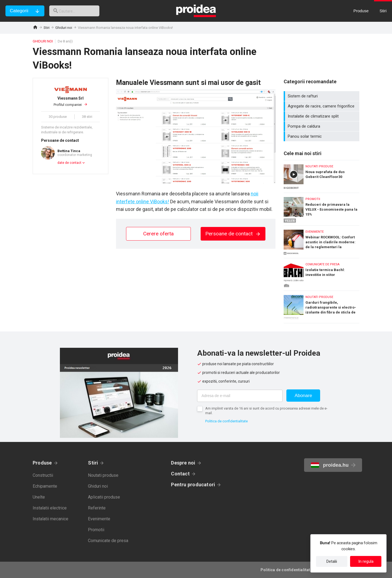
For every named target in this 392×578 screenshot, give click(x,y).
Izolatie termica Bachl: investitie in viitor (321, 273)
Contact (180, 474)
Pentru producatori (193, 485)
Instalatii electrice (50, 508)
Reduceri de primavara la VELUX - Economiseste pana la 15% (321, 208)
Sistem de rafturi (322, 96)
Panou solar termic (322, 136)
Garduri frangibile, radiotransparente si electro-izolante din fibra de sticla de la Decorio (321, 307)
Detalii (332, 561)
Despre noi (183, 463)
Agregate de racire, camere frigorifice (322, 106)
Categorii (19, 11)
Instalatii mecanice (50, 519)
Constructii (43, 475)
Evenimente (99, 519)
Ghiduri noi (64, 28)
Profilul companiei (71, 101)
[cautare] (78, 11)
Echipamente (45, 486)
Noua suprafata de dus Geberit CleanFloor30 (321, 175)
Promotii (96, 530)
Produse (42, 463)
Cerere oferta (158, 234)
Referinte (97, 508)
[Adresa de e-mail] (240, 396)
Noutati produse (103, 475)
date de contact (69, 163)
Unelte (39, 497)
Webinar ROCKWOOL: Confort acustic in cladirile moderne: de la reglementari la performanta (321, 240)
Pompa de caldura (322, 126)
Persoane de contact (233, 234)
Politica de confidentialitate (226, 421)
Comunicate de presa (108, 541)
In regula (366, 561)
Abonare (303, 396)
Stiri (47, 28)
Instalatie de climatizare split (322, 116)
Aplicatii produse (104, 497)
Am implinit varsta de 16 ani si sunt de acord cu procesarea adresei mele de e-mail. (266, 411)
